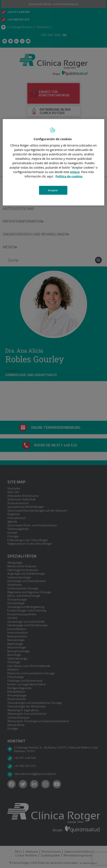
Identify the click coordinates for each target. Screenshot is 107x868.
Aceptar (53, 190)
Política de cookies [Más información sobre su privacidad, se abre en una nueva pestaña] (69, 176)
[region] (54, 162)
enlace (75, 172)
